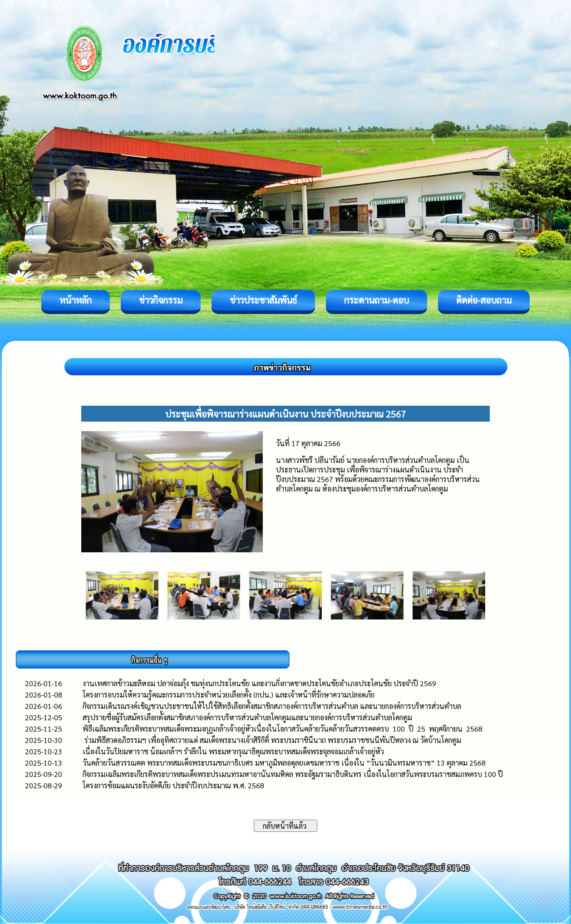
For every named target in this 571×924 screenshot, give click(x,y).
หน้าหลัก (76, 300)
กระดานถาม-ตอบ (377, 300)
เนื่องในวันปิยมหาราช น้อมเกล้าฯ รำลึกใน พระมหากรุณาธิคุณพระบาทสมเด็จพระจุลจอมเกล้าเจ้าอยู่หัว (233, 751)
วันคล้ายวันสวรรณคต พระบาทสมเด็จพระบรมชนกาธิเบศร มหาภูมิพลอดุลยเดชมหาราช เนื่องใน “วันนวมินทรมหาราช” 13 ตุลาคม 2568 (284, 763)
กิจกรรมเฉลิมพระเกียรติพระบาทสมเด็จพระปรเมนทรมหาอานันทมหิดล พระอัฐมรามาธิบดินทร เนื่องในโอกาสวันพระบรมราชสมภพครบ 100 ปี (293, 774)
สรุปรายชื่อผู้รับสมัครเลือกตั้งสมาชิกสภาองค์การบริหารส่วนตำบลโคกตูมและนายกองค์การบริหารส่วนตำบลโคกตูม (247, 717)
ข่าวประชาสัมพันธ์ (263, 300)
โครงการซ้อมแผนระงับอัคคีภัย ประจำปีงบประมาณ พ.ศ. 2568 (173, 785)
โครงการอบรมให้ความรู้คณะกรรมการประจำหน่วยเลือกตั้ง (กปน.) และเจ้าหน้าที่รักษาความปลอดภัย (229, 695)
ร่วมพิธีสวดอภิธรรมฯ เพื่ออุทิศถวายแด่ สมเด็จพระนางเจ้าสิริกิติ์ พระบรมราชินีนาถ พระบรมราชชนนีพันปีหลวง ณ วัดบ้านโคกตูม (272, 740)
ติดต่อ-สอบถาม (484, 300)
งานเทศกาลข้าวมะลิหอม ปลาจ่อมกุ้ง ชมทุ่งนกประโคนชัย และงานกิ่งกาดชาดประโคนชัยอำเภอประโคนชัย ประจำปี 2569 (259, 683)
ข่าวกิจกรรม (161, 300)
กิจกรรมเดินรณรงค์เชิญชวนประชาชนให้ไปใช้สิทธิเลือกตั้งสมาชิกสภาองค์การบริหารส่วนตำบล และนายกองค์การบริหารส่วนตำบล (272, 706)
